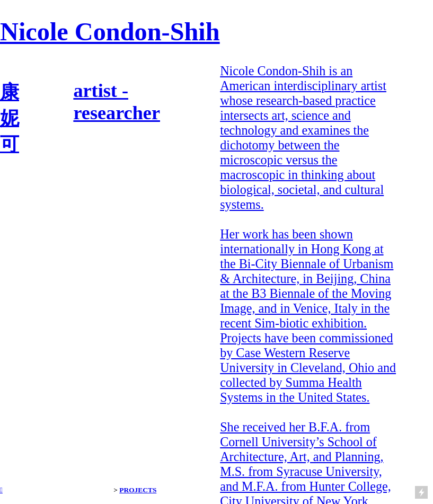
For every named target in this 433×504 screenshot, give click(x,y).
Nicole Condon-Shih (110, 32)
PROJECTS (138, 490)
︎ (1, 490)
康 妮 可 (10, 118)
